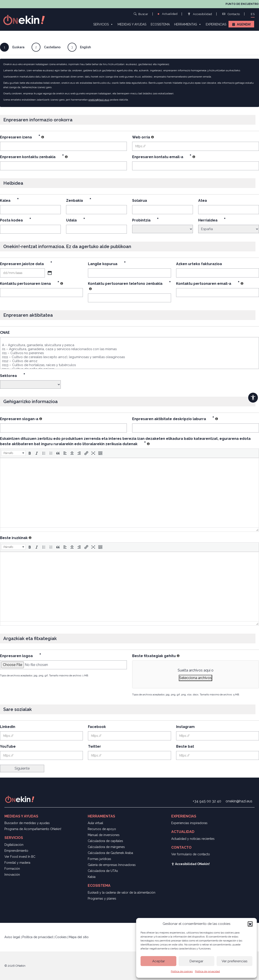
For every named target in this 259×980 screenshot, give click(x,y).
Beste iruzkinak (16, 538)
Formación (12, 869)
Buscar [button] (141, 14)
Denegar (196, 961)
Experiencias (216, 24)
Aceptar (159, 961)
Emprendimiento (16, 851)
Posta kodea (16, 220)
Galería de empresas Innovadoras (112, 865)
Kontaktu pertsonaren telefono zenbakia (129, 286)
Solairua (140, 201)
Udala (76, 220)
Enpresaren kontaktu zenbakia (34, 157)
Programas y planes (102, 898)
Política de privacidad (207, 971)
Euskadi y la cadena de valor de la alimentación (122, 893)
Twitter (94, 746)
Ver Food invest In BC (20, 857)
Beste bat (185, 746)
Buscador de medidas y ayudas (27, 823)
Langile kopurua (107, 264)
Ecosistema (160, 24)
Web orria (143, 137)
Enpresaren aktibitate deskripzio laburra (175, 419)
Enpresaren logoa (21, 656)
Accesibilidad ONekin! (190, 864)
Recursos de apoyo (102, 829)
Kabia (92, 877)
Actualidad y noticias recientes (193, 839)
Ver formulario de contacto (191, 854)
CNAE (5, 333)
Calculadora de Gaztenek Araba (110, 853)
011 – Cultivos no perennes (129, 353)
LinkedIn (8, 727)
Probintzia (146, 220)
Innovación (12, 875)
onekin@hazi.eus (99, 100)
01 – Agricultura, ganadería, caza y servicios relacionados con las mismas (129, 349)
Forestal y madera (17, 863)
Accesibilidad (200, 14)
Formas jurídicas (99, 859)
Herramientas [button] (188, 24)
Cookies (61, 937)
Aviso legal (13, 937)
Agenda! (244, 24)
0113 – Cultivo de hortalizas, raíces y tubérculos (129, 365)
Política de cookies (182, 971)
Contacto (231, 14)
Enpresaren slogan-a (21, 419)
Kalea (9, 201)
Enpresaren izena (22, 137)
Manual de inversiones (104, 835)
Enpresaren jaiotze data (26, 264)
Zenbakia (79, 201)
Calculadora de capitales (105, 841)
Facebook (97, 727)
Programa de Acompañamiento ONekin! (33, 829)
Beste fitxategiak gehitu (156, 656)
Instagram (185, 727)
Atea (203, 201)
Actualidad (167, 14)
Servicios (103, 24)
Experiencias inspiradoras (189, 823)
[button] (250, 924)
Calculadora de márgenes (106, 847)
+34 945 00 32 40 (207, 801)
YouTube (8, 746)
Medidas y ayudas (132, 24)
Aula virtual (95, 823)
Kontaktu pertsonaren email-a (210, 284)
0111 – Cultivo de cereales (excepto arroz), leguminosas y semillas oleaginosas (129, 357)
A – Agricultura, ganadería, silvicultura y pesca (129, 345)
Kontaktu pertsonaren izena (31, 284)
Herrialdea (212, 220)
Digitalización (14, 845)
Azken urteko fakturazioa (199, 264)
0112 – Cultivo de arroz (129, 361)
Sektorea (13, 376)
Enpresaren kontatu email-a (164, 157)
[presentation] (13, 453)
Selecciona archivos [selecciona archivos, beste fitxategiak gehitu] (195, 678)
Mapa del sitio (79, 937)
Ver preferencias (234, 961)
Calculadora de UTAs (103, 871)
